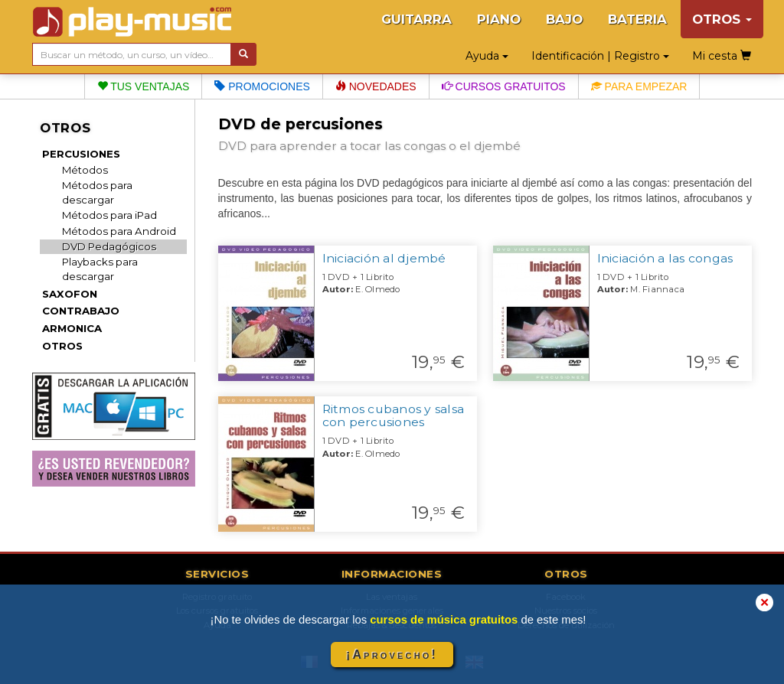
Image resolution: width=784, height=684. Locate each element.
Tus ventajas (144, 86)
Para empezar (639, 86)
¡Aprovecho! (392, 655)
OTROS (62, 346)
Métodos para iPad (109, 215)
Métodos (85, 170)
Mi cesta (722, 56)
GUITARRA (416, 19)
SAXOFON (70, 294)
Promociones (262, 86)
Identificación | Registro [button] (600, 56)
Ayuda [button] (487, 56)
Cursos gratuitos (504, 86)
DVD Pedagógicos (109, 246)
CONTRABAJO (81, 311)
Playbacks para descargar (100, 269)
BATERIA (637, 19)
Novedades (376, 86)
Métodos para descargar (97, 192)
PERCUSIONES (81, 154)
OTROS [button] (722, 19)
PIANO (499, 19)
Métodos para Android (119, 231)
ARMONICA (72, 328)
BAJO (564, 19)
